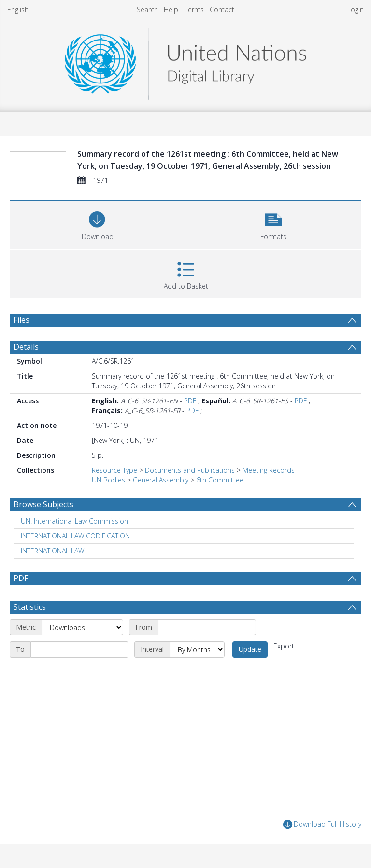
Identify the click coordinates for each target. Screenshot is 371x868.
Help (171, 9)
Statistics (30, 607)
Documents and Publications (190, 470)
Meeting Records (269, 470)
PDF (190, 401)
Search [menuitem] (147, 9)
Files (21, 320)
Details (26, 347)
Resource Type (114, 470)
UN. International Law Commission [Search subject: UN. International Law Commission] (74, 521)
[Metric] (82, 627)
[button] (273, 224)
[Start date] (207, 627)
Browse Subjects (43, 504)
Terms (194, 9)
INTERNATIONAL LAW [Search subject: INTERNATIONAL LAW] (52, 551)
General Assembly (161, 480)
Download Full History (322, 824)
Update (250, 649)
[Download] (97, 224)
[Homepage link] (185, 61)
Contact (222, 9)
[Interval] (197, 649)
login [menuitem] (357, 9)
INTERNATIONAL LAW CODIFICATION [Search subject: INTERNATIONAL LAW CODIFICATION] (75, 536)
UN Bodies (108, 480)
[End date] (79, 649)
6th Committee (220, 480)
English (18, 9)
